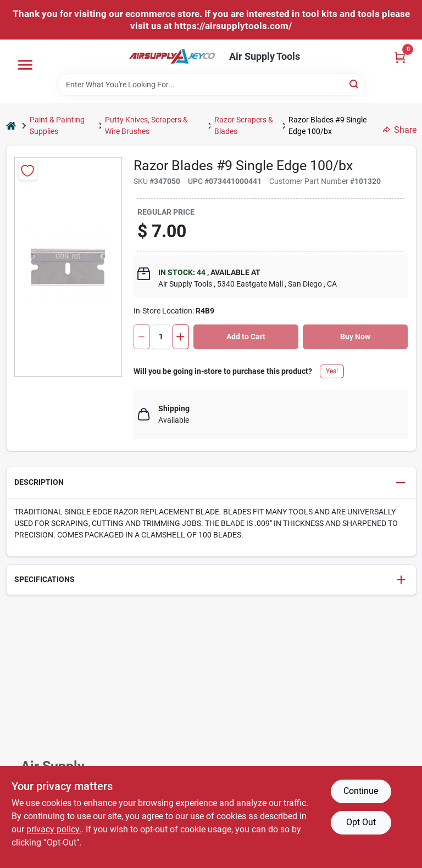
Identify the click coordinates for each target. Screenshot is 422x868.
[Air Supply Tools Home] (172, 57)
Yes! (332, 371)
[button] (211, 483)
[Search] (355, 84)
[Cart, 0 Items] (400, 57)
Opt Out (361, 822)
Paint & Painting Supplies (57, 125)
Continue (361, 791)
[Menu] (25, 65)
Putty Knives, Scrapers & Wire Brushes (146, 125)
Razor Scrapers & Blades (244, 125)
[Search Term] (211, 85)
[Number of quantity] (161, 337)
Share (400, 130)
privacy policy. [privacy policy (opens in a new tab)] (54, 829)
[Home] (11, 126)
